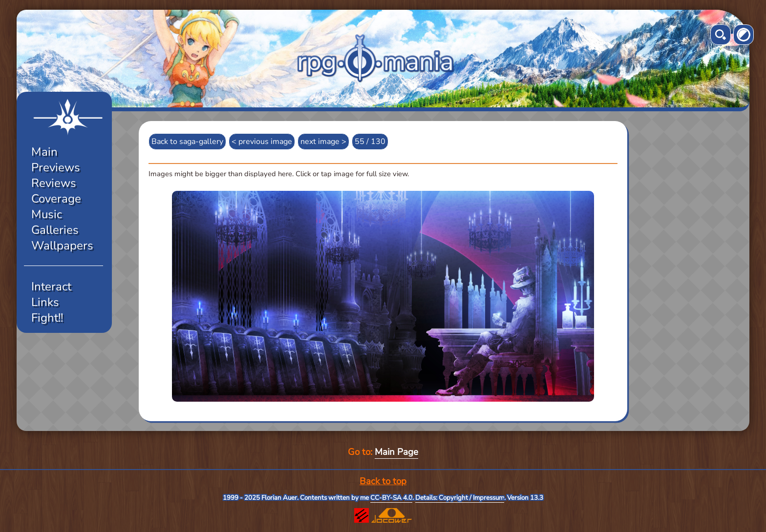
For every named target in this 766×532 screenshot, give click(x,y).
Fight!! (47, 318)
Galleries (55, 230)
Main (44, 152)
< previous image (262, 142)
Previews (56, 167)
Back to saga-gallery (187, 142)
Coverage (56, 199)
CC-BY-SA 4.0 (391, 498)
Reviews (54, 183)
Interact (51, 286)
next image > (323, 142)
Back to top (383, 481)
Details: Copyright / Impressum (460, 498)
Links (45, 302)
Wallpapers (62, 246)
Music (47, 214)
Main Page (396, 452)
